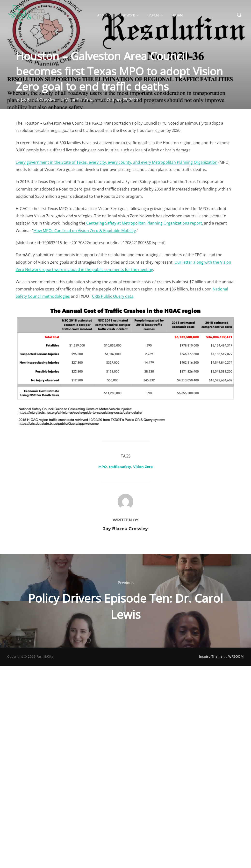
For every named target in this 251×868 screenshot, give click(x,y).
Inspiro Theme (211, 656)
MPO (103, 467)
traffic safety (120, 467)
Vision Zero (143, 467)
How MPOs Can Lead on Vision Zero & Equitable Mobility (85, 231)
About (105, 15)
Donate (177, 15)
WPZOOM (236, 656)
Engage (156, 15)
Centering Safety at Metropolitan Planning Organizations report (144, 223)
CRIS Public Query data (113, 296)
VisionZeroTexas (80, 100)
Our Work (130, 15)
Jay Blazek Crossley (38, 100)
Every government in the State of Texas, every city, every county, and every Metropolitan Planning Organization (117, 162)
